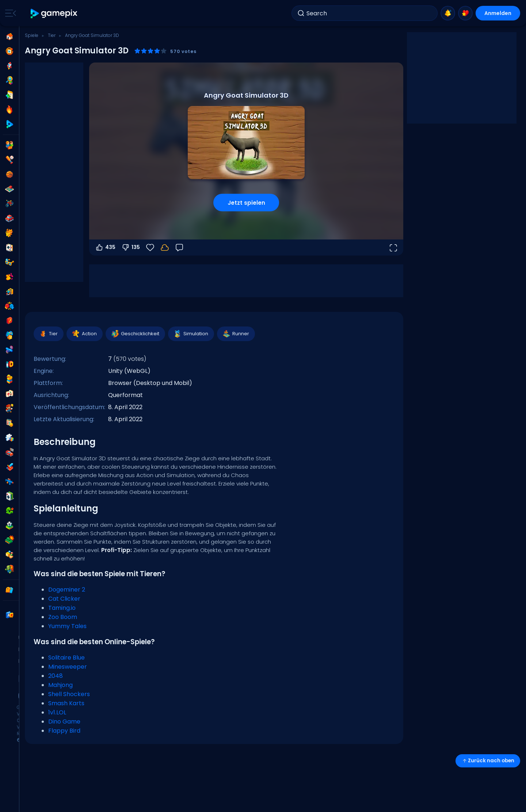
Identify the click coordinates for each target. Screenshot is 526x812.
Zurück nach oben (488, 761)
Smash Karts (66, 703)
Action (84, 334)
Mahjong (60, 685)
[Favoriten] (150, 248)
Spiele (32, 35)
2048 (56, 676)
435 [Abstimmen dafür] (105, 248)
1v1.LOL (57, 712)
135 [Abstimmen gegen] (131, 248)
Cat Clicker (64, 599)
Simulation (191, 334)
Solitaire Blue (66, 658)
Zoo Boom (63, 617)
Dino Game (64, 722)
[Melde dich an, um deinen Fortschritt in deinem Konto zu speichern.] (165, 248)
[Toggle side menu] (9, 13)
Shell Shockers (69, 694)
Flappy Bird (64, 731)
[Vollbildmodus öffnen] (393, 248)
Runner (236, 334)
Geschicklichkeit (135, 334)
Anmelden (498, 13)
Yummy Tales (67, 626)
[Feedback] (179, 248)
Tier (52, 35)
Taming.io (62, 608)
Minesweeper (68, 667)
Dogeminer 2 (67, 590)
